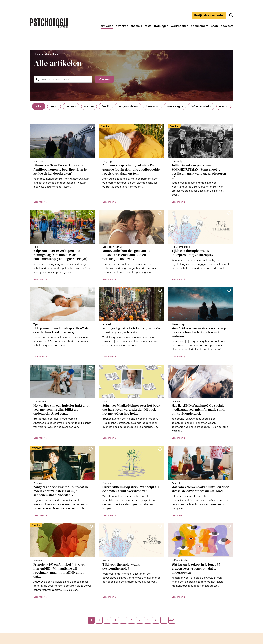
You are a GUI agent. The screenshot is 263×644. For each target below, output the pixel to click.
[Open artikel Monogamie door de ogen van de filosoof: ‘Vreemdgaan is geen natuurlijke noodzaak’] (131, 246)
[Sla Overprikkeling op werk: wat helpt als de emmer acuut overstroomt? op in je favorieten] (160, 449)
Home (37, 54)
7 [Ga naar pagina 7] (140, 620)
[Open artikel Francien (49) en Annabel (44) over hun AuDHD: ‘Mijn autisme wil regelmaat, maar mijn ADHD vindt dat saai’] (62, 562)
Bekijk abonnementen (209, 15)
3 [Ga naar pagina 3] (107, 620)
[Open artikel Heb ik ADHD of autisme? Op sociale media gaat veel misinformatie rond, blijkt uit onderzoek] (201, 403)
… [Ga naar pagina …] (164, 620)
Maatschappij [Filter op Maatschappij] (228, 106)
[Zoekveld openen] (231, 15)
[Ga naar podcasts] (227, 26)
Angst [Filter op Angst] (54, 106)
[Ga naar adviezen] (122, 26)
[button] (231, 107)
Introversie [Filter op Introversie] (152, 106)
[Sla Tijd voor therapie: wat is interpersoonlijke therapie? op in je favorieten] (229, 213)
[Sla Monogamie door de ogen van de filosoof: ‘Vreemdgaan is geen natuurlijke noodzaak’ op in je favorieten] (160, 213)
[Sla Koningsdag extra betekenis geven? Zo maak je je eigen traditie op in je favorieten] (160, 290)
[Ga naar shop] (215, 26)
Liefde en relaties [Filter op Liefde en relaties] (201, 106)
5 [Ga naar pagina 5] (124, 620)
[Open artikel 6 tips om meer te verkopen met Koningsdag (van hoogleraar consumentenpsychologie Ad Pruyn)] (62, 246)
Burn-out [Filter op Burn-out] (71, 106)
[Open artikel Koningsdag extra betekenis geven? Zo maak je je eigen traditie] (131, 324)
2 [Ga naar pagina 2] (99, 620)
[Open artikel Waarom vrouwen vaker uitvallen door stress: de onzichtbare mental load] (201, 483)
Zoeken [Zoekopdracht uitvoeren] (104, 79)
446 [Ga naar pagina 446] (172, 620)
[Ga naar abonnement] (200, 26)
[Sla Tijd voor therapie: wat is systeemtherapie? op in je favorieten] (160, 527)
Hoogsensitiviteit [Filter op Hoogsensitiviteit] (128, 106)
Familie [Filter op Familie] (106, 106)
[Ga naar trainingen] (161, 26)
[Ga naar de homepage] (49, 23)
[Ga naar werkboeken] (180, 26)
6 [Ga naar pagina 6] (132, 620)
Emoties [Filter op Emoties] (89, 106)
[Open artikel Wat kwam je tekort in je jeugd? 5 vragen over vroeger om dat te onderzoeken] (201, 562)
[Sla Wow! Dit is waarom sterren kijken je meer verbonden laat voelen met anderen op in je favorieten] (229, 290)
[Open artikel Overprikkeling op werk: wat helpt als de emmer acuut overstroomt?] (131, 483)
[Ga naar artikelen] (107, 26)
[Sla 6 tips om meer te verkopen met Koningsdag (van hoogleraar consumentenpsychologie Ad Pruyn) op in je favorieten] (91, 213)
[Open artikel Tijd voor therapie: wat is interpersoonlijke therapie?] (201, 246)
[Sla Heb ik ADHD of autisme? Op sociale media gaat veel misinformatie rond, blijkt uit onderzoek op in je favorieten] (229, 368)
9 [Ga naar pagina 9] (156, 620)
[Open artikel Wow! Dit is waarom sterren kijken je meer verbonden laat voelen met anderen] (201, 324)
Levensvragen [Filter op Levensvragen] (175, 106)
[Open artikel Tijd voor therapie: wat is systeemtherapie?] (131, 562)
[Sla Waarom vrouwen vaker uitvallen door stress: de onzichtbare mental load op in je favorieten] (229, 449)
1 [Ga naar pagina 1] (91, 620)
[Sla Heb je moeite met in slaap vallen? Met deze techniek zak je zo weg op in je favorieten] (91, 290)
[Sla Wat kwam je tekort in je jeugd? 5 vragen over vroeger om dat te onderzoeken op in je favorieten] (229, 527)
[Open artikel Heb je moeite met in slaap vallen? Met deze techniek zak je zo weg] (62, 324)
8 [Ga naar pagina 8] (148, 620)
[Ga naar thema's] (136, 26)
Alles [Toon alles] (39, 106)
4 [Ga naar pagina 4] (115, 620)
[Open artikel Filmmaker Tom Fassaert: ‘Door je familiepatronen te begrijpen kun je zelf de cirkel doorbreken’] (62, 165)
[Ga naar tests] (148, 26)
